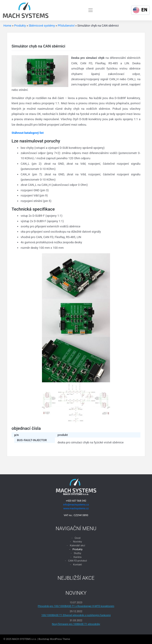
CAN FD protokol (77, 561)
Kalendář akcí (77, 546)
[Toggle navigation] (90, 10)
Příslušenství (66, 26)
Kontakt (77, 565)
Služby (77, 553)
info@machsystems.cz (76, 505)
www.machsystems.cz (76, 508)
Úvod (77, 538)
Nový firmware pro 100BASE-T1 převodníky (76, 624)
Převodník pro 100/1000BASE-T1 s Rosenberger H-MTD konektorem (76, 606)
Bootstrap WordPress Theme (54, 639)
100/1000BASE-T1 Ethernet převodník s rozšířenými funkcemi (76, 615)
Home (7, 26)
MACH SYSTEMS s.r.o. (24, 639)
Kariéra (77, 557)
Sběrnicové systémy (42, 26)
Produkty (20, 26)
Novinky (78, 542)
